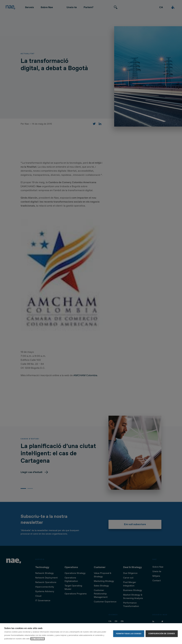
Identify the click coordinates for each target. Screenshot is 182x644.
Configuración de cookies (162, 634)
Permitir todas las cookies (129, 634)
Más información (37, 639)
